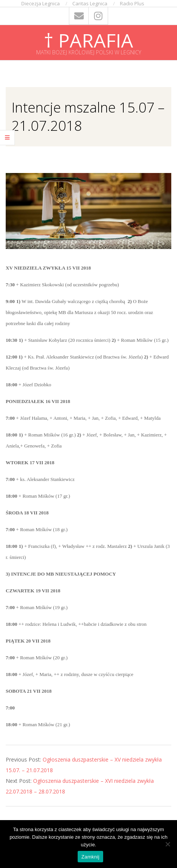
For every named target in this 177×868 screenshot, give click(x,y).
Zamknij (90, 857)
